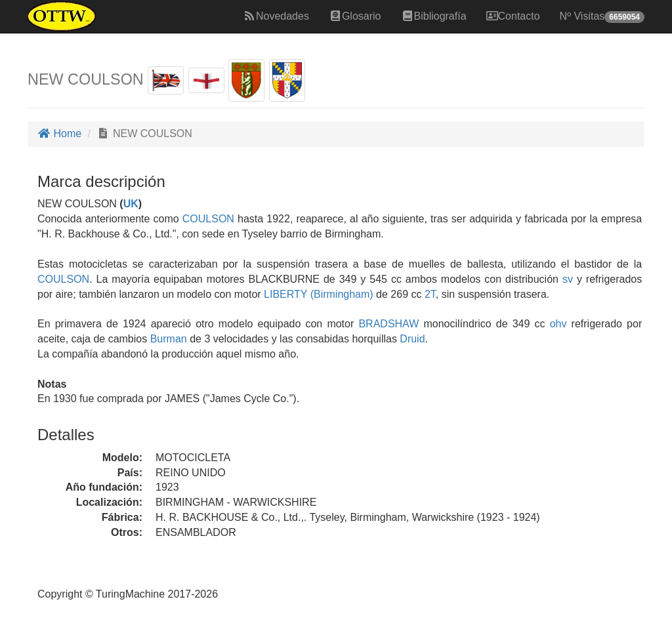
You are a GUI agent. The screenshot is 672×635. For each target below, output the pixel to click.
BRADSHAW (386, 324)
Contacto (513, 16)
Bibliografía (434, 16)
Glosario (355, 16)
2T (430, 294)
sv (568, 279)
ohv (558, 324)
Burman (169, 339)
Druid (412, 339)
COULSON (207, 219)
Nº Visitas (602, 17)
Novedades (276, 16)
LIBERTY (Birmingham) (317, 294)
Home (59, 133)
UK (131, 204)
